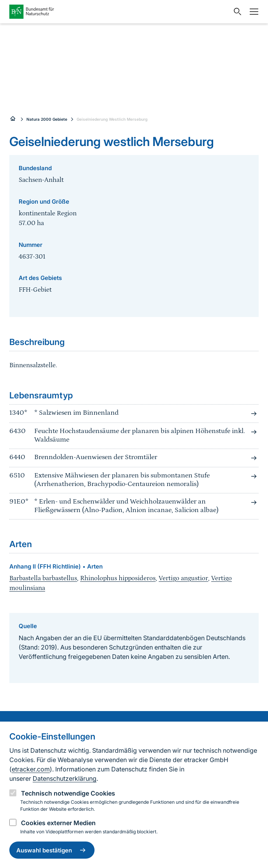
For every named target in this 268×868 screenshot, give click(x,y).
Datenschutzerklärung (65, 778)
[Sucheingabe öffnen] (236, 12)
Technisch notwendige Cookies (68, 793)
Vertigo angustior (183, 578)
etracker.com (31, 769)
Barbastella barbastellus (43, 578)
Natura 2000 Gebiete (47, 119)
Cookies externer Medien (58, 823)
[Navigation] (252, 12)
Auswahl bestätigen (52, 850)
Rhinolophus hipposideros (118, 578)
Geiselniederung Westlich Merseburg (112, 119)
